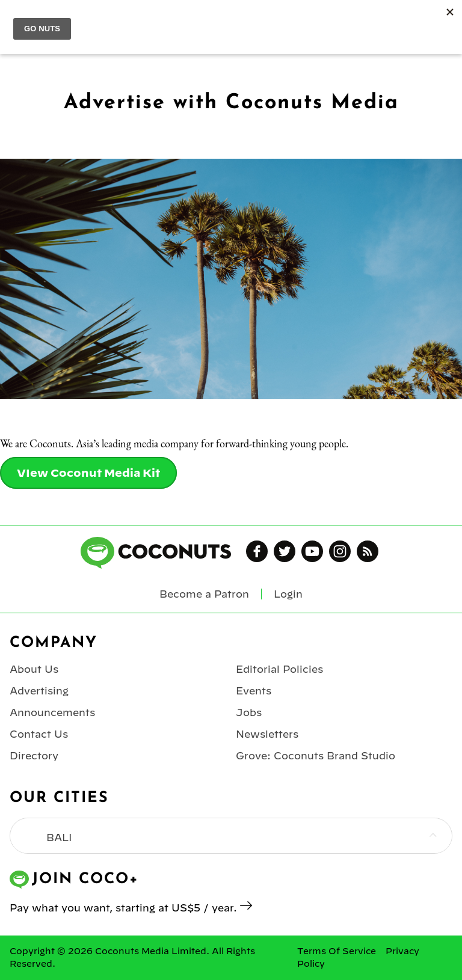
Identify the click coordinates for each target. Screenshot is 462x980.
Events (254, 691)
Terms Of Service (337, 951)
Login (288, 594)
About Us (34, 669)
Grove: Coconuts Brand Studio (316, 756)
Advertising (39, 691)
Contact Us (39, 734)
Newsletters (267, 734)
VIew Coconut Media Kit (88, 473)
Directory (34, 756)
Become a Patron (204, 594)
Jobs (249, 712)
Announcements (52, 712)
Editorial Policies (279, 669)
